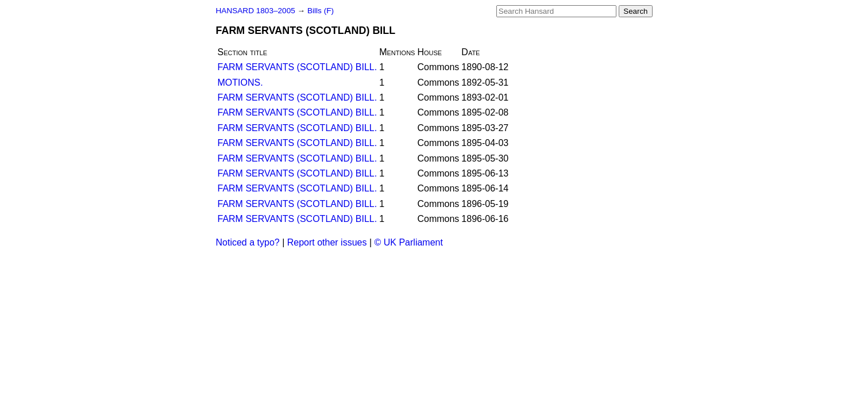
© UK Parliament (409, 242)
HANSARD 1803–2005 (256, 11)
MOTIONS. (240, 83)
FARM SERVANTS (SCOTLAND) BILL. (298, 67)
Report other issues (327, 242)
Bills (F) (321, 11)
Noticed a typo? (248, 242)
